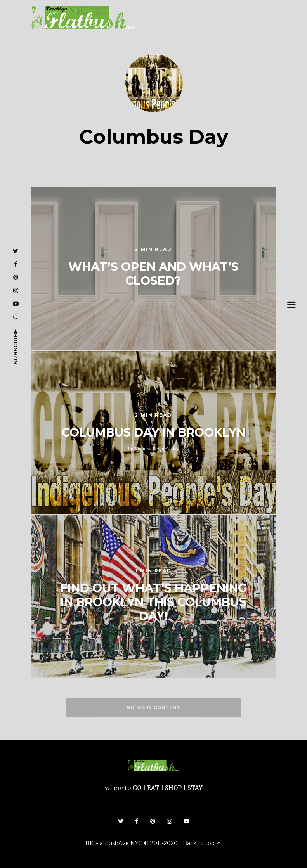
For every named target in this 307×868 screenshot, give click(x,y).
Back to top (202, 843)
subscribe (15, 347)
